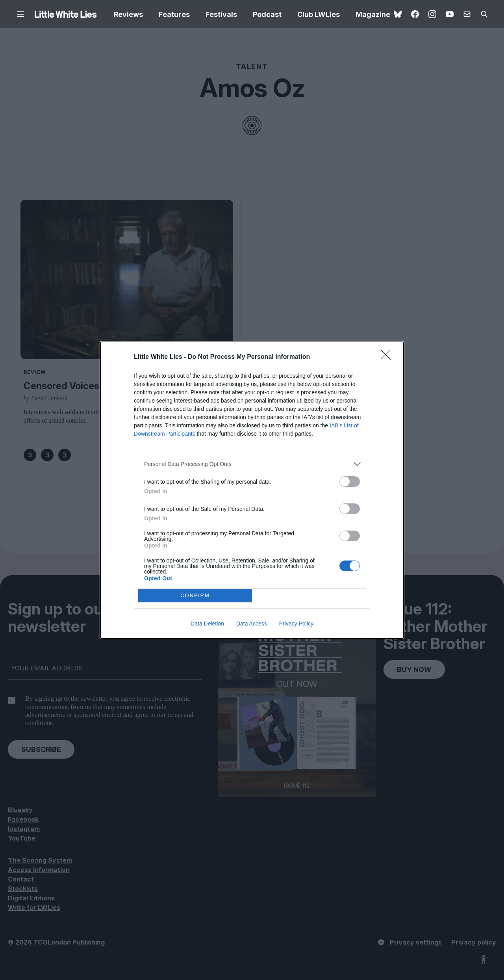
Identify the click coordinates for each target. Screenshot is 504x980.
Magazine (373, 14)
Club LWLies (319, 14)
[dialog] (252, 490)
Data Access (252, 624)
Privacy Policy (296, 624)
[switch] (350, 482)
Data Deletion (207, 624)
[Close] (388, 357)
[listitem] (252, 464)
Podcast (267, 14)
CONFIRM (195, 595)
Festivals (221, 14)
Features (174, 14)
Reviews (128, 14)
